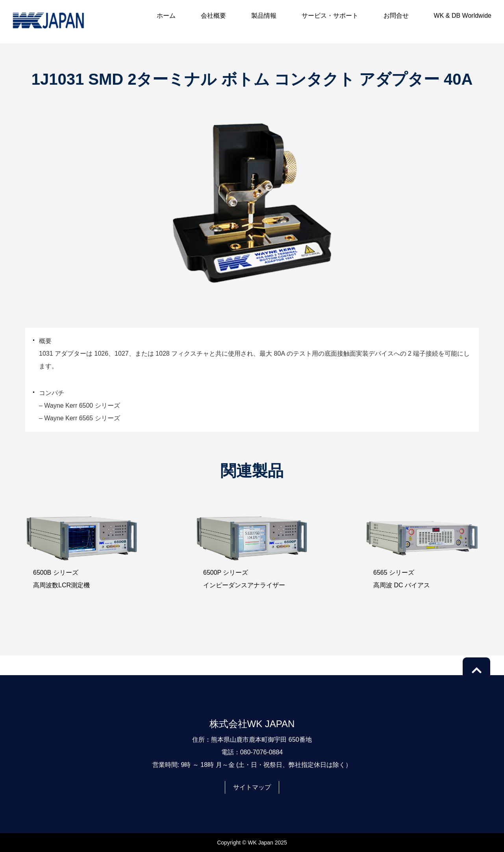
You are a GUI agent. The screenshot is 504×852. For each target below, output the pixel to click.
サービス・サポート (330, 16)
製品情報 (264, 16)
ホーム (166, 16)
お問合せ (396, 16)
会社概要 (213, 16)
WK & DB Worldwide (463, 16)
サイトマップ (252, 787)
